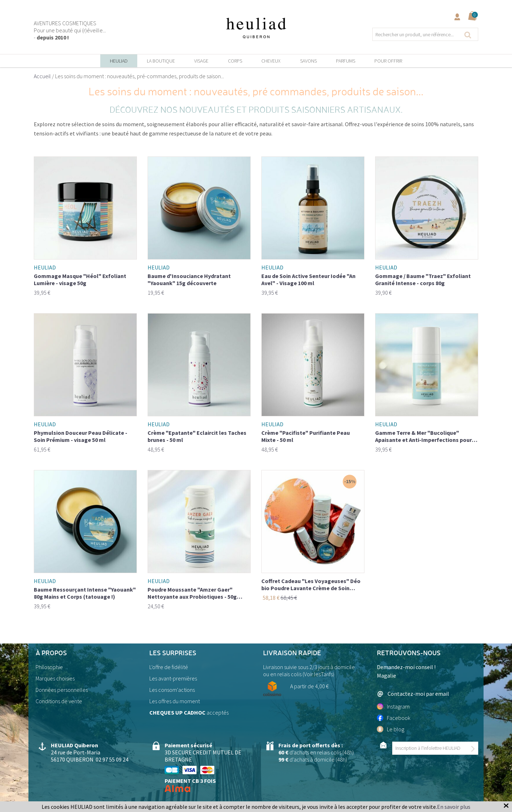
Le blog (391, 729)
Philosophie (49, 667)
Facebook (394, 718)
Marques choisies (55, 678)
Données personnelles (62, 690)
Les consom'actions (172, 690)
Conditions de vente (59, 701)
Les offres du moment (175, 701)
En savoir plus (454, 807)
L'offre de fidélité (169, 667)
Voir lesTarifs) (319, 674)
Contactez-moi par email (413, 694)
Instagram (393, 706)
